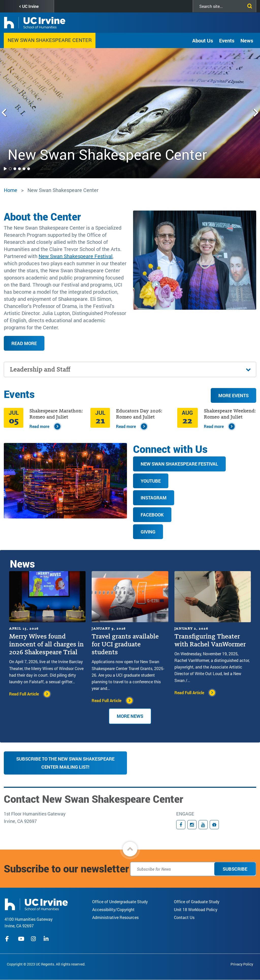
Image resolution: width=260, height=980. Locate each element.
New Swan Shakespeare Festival (76, 256)
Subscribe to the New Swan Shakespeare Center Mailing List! (65, 763)
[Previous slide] (4, 113)
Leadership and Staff (40, 369)
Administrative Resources (115, 917)
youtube (21, 939)
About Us (203, 40)
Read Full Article (24, 694)
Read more (24, 343)
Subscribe (235, 869)
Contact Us (184, 917)
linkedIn (47, 939)
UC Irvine (30, 6)
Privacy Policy (242, 964)
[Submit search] (249, 5)
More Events (233, 395)
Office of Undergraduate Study (120, 902)
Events (227, 40)
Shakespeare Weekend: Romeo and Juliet (230, 414)
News (247, 40)
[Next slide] (256, 113)
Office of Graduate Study (197, 902)
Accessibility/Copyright (113, 909)
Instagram (154, 498)
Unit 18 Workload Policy (196, 909)
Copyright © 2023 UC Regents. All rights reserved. (46, 964)
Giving (148, 532)
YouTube (151, 481)
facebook (8, 939)
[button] (130, 849)
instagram (34, 939)
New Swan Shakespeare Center (50, 40)
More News (130, 716)
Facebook (152, 515)
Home (11, 190)
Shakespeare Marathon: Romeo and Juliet (56, 414)
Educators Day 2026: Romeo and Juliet (139, 414)
